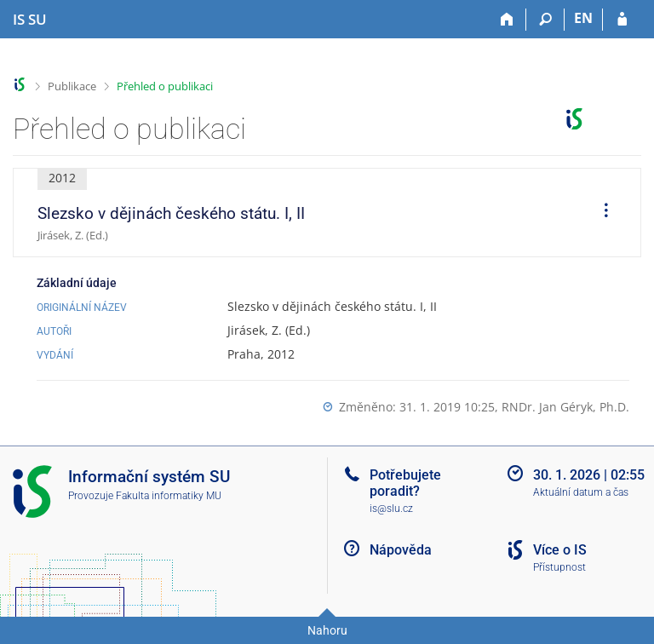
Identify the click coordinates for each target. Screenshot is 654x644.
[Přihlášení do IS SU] (622, 20)
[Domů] (507, 20)
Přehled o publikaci (165, 86)
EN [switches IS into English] (583, 18)
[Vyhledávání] (545, 20)
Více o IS (560, 550)
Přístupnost (559, 567)
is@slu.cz (391, 509)
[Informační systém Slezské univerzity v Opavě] (30, 20)
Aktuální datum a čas (581, 492)
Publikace (72, 86)
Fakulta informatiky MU (169, 496)
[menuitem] (600, 213)
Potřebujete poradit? (405, 483)
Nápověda (401, 550)
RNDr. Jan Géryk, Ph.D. (565, 407)
